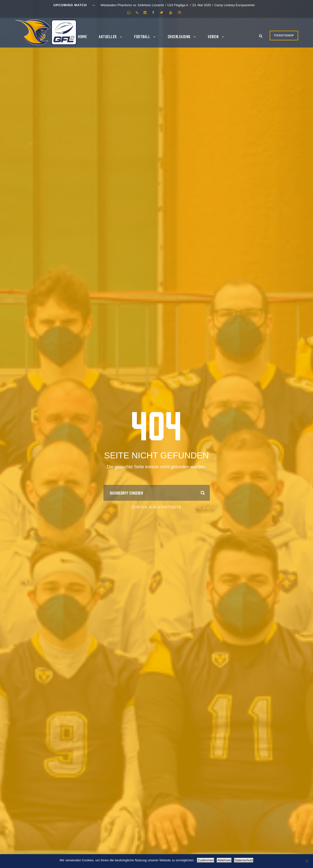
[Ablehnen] (307, 861)
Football (142, 36)
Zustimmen (206, 860)
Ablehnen (224, 860)
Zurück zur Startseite (156, 507)
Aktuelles (108, 36)
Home (82, 36)
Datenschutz (244, 860)
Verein (213, 36)
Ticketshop (284, 35)
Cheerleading (179, 36)
